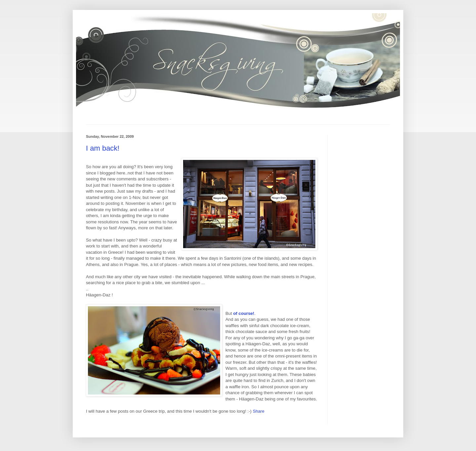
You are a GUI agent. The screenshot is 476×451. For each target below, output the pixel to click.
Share (259, 411)
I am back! (103, 148)
